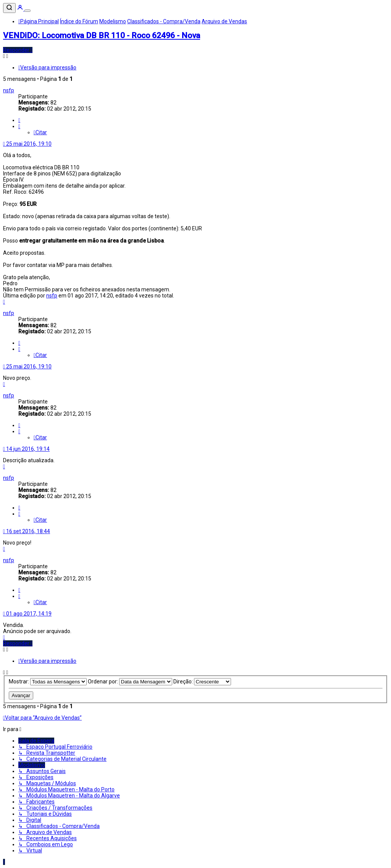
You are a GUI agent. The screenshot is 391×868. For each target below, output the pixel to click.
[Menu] (27, 11)
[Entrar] (21, 9)
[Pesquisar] (9, 8)
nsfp (9, 90)
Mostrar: (48, 682)
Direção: (202, 682)
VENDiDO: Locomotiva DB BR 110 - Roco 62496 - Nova (102, 35)
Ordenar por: (130, 682)
